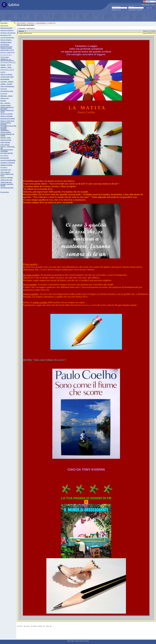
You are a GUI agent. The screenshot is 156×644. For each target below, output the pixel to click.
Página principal (146, 5)
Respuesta (21, 31)
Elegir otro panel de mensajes (25, 25)
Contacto (153, 5)
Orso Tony (21, 33)
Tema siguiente (31, 28)
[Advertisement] (37, 16)
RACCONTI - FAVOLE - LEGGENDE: (31, 23)
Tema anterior (21, 28)
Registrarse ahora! (116, 10)
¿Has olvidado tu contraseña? (135, 10)
